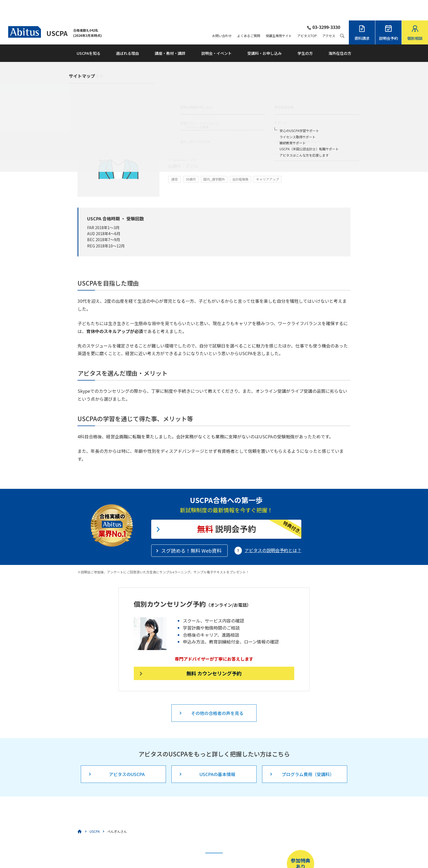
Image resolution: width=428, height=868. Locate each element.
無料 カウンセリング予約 (214, 653)
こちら (190, 851)
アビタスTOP (307, 15)
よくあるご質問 (249, 15)
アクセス (329, 15)
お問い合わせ (222, 15)
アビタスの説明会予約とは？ (273, 530)
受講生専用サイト (279, 15)
